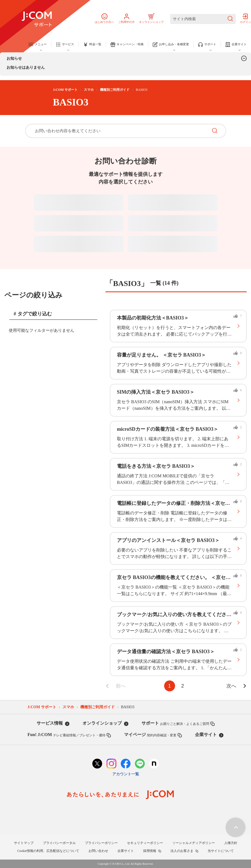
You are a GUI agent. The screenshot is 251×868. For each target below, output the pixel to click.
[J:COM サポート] (37, 19)
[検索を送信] (230, 19)
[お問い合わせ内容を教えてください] (117, 131)
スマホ (89, 90)
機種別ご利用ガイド (115, 90)
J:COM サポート (65, 90)
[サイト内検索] (203, 19)
